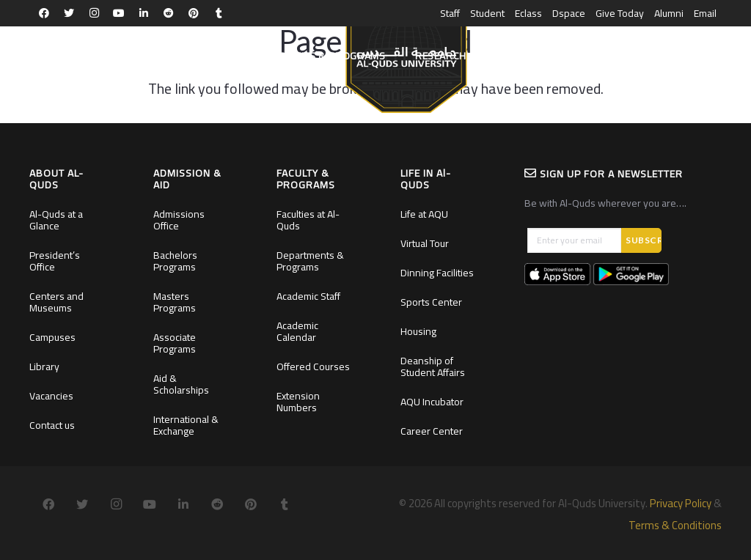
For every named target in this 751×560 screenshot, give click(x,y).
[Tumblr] (219, 13)
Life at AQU (424, 214)
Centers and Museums (56, 302)
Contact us (52, 425)
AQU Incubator (432, 402)
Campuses (52, 337)
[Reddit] (169, 13)
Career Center (432, 431)
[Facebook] (44, 13)
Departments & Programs (310, 261)
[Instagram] (94, 13)
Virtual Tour (425, 243)
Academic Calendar (297, 331)
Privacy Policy (681, 503)
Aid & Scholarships (181, 384)
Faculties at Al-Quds (308, 220)
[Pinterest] (194, 13)
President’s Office (55, 261)
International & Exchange (186, 425)
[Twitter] (69, 13)
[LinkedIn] (144, 13)
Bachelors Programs (175, 261)
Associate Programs (175, 343)
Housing (418, 331)
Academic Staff (308, 296)
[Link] (406, 63)
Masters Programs (175, 302)
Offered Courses (313, 366)
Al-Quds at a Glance (56, 220)
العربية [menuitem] (706, 56)
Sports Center (431, 302)
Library (44, 366)
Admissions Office (179, 220)
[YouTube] (119, 13)
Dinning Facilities (437, 273)
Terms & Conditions (675, 525)
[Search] (666, 56)
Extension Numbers (298, 402)
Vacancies (51, 396)
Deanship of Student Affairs (433, 366)
